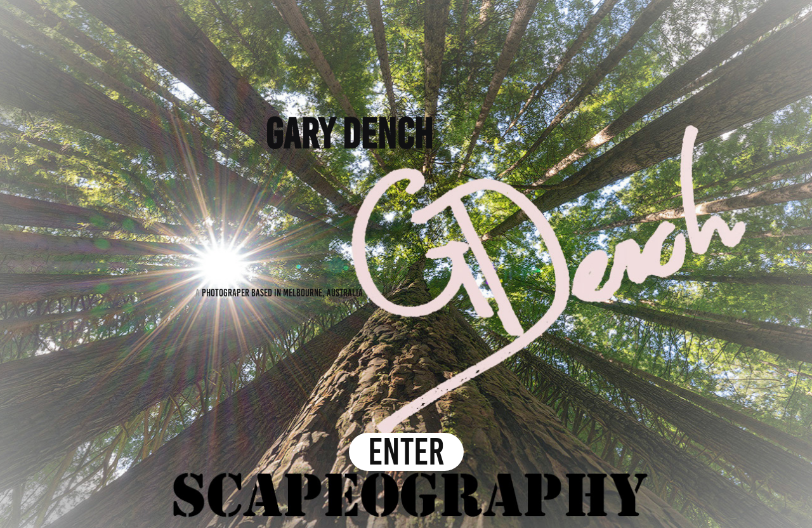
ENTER (406, 452)
